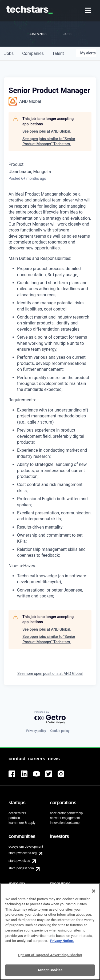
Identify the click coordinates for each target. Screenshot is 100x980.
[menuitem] (89, 11)
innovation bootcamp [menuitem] (65, 823)
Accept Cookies (50, 973)
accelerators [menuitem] (17, 813)
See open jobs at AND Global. (47, 131)
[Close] (94, 894)
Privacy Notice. (62, 944)
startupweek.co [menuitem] (19, 861)
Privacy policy (36, 731)
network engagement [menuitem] (65, 818)
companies (33, 53)
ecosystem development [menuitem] (26, 847)
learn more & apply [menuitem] (22, 823)
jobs (9, 53)
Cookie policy (60, 731)
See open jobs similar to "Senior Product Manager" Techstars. (49, 141)
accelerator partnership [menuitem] (67, 813)
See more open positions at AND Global (50, 674)
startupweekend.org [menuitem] (23, 853)
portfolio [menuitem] (14, 818)
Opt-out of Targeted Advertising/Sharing (50, 958)
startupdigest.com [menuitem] (21, 868)
